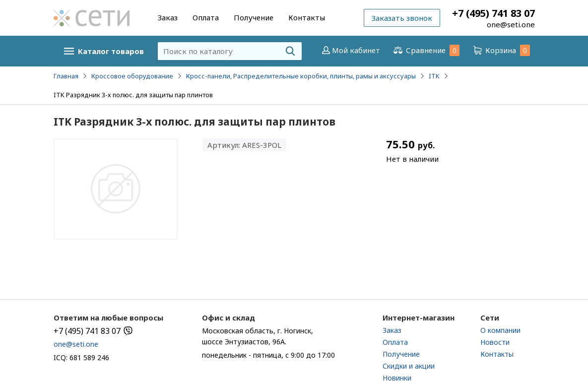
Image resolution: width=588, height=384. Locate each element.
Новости (495, 342)
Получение (254, 17)
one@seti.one (511, 24)
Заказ (168, 17)
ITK (434, 76)
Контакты (307, 17)
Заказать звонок (402, 18)
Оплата (206, 17)
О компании (500, 330)
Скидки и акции (409, 366)
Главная (66, 76)
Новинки (397, 378)
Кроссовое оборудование (132, 76)
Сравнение (426, 50)
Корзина (501, 50)
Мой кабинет (350, 50)
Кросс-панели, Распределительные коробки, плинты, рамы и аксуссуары (301, 76)
